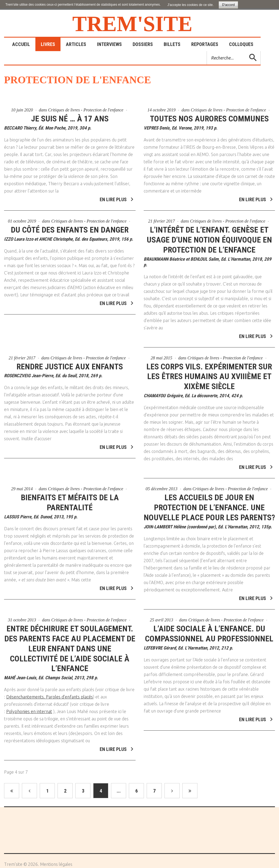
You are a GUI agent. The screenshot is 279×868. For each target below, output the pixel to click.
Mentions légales (56, 864)
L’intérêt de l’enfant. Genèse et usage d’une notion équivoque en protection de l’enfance (209, 236)
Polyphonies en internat (29, 708)
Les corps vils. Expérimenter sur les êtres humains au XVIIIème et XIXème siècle (209, 373)
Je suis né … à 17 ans (70, 119)
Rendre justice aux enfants (70, 363)
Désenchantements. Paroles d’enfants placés (50, 694)
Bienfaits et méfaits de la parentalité (70, 499)
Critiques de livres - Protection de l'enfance (86, 110)
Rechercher (207, 51)
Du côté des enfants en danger (70, 226)
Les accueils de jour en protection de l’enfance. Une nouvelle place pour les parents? (209, 504)
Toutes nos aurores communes (209, 119)
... (119, 791)
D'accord (228, 5)
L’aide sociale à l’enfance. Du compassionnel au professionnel (209, 630)
